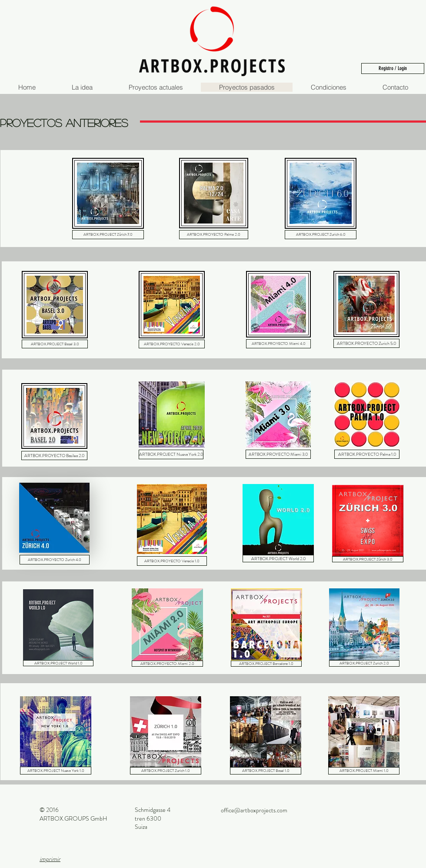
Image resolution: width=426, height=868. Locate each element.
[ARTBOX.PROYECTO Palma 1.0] (367, 454)
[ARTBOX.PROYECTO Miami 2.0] (167, 664)
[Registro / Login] (393, 68)
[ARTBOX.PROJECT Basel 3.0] (55, 344)
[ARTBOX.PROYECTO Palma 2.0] (214, 235)
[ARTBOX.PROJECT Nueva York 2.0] (171, 454)
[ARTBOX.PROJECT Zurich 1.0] (166, 771)
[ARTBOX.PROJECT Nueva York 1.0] (56, 771)
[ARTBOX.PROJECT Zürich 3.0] (368, 559)
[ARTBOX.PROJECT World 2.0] (278, 559)
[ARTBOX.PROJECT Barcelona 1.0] (266, 664)
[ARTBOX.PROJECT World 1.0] (58, 663)
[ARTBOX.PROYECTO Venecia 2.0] (172, 344)
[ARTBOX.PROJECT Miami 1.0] (364, 771)
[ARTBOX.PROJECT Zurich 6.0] (321, 235)
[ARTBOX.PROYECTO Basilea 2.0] (54, 456)
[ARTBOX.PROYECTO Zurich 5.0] (366, 343)
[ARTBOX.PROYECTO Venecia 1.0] (172, 561)
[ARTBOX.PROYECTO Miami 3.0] (278, 454)
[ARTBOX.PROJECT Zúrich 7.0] (108, 235)
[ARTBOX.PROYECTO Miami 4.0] (278, 344)
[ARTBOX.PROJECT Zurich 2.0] (364, 663)
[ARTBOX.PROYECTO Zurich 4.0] (55, 560)
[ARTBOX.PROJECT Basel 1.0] (266, 771)
